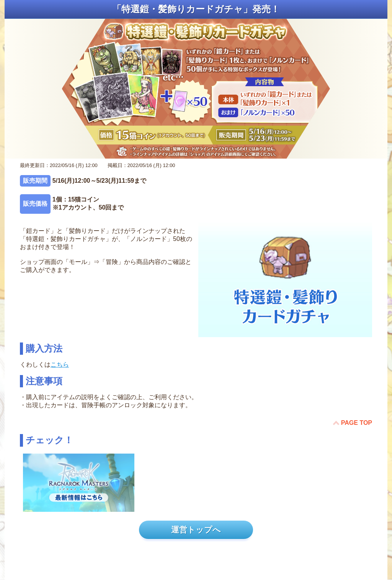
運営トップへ (196, 530)
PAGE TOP (357, 423)
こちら (60, 365)
